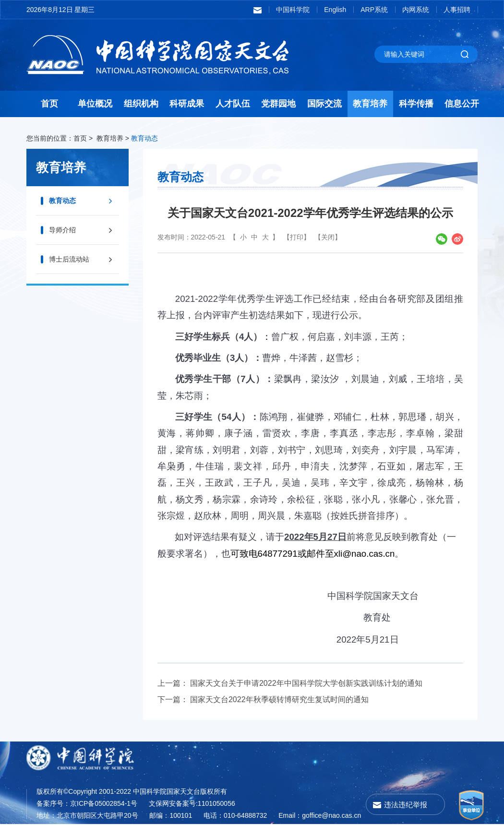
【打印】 (297, 237)
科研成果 (187, 104)
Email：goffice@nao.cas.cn (320, 815)
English (335, 10)
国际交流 (324, 104)
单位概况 (95, 104)
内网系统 (416, 10)
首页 (49, 104)
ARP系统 (374, 10)
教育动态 (144, 138)
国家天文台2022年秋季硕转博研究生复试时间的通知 (279, 699)
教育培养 (370, 104)
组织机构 (141, 104)
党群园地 (278, 104)
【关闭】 (328, 237)
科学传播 (416, 104)
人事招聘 (457, 10)
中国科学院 (293, 10)
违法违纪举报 (406, 805)
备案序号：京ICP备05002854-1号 (87, 803)
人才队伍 (233, 104)
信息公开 (462, 104)
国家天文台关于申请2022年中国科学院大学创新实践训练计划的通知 (306, 683)
